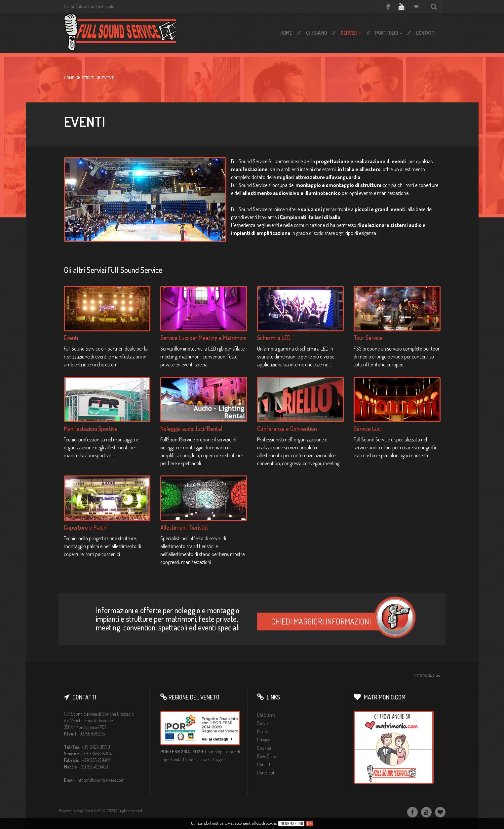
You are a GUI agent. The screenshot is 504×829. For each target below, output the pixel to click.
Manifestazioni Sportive (91, 429)
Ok (309, 824)
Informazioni (291, 824)
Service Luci (368, 429)
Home (286, 33)
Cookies (264, 748)
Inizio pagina (423, 676)
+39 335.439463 (93, 767)
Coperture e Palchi (86, 527)
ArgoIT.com (85, 811)
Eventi (71, 338)
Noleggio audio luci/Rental (191, 429)
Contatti (426, 33)
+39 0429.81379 (96, 747)
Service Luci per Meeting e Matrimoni (203, 338)
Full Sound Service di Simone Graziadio (99, 714)
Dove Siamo (268, 756)
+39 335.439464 (96, 760)
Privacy (264, 740)
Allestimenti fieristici (184, 527)
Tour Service (368, 338)
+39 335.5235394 (96, 754)
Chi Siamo (316, 33)
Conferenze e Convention (287, 429)
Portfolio (389, 33)
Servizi (351, 33)
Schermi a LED (274, 338)
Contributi (266, 773)
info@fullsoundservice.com (101, 780)
